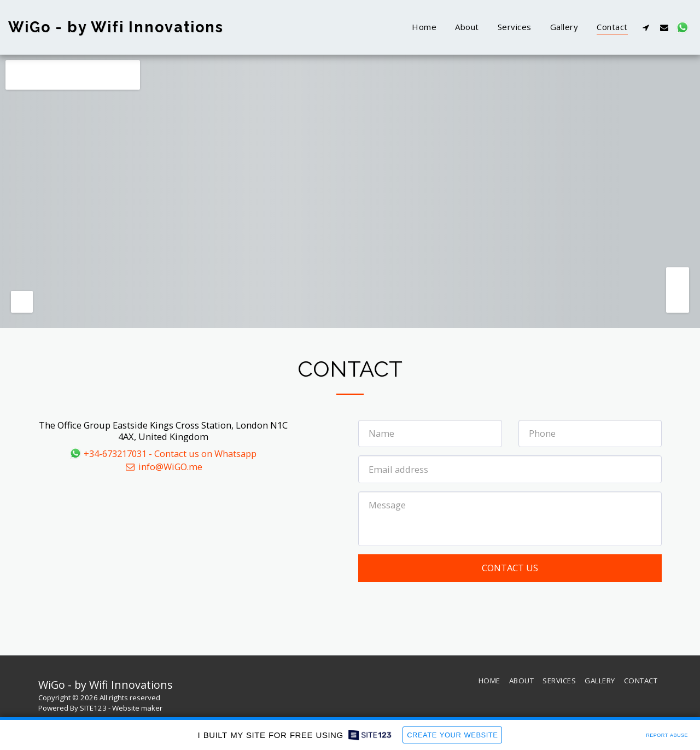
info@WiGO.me (163, 467)
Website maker (137, 708)
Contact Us (510, 568)
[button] (646, 27)
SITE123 (93, 708)
